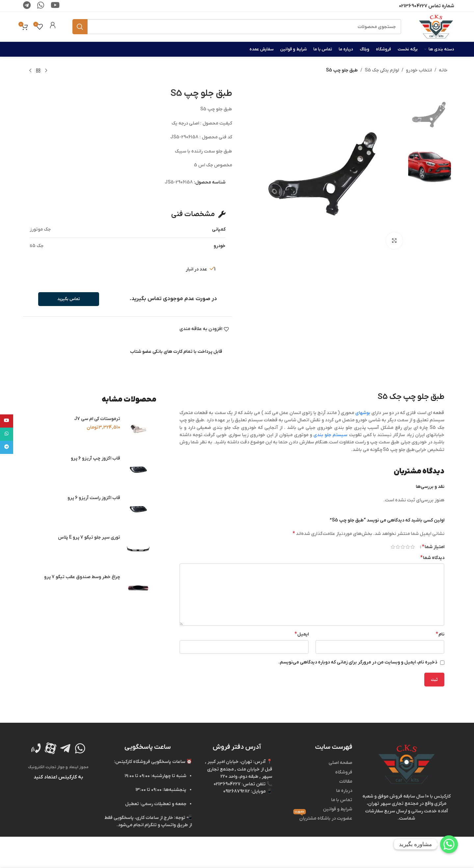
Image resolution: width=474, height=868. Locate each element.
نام (440, 634)
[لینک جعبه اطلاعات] (53, 27)
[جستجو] (237, 27)
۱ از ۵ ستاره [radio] (413, 547)
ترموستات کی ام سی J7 (97, 419)
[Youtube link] (7, 421)
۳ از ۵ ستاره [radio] (403, 547)
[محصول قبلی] (46, 71)
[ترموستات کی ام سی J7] (138, 430)
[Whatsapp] (449, 844)
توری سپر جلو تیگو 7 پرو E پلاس (89, 537)
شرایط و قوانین (338, 809)
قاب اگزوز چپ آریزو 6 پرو (95, 458)
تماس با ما (342, 800)
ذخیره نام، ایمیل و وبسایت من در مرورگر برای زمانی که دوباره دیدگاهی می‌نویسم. (358, 662)
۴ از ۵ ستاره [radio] (398, 547)
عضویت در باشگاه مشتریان (323, 818)
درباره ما (344, 791)
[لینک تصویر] (407, 764)
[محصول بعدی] (30, 71)
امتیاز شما (433, 547)
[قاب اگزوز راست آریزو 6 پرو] (138, 509)
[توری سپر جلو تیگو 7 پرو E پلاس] (138, 548)
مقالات (346, 782)
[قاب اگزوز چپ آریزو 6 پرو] (138, 469)
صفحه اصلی (340, 763)
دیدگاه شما (432, 558)
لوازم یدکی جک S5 (382, 70)
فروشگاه (344, 772)
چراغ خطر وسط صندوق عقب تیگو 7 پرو (82, 577)
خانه (443, 70)
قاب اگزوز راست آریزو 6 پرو (94, 498)
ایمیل (302, 634)
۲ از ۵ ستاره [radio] (408, 547)
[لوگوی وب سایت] (436, 27)
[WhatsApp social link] (7, 434)
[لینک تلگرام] (7, 447)
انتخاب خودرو (419, 70)
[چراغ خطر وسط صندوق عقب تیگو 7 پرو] (138, 588)
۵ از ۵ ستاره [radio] (393, 547)
